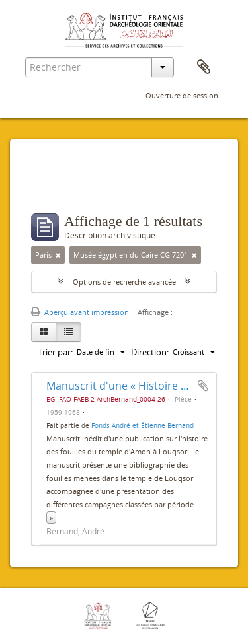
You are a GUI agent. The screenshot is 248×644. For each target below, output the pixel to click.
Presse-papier (204, 67)
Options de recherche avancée (124, 282)
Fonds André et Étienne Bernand (143, 425)
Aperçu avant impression (80, 312)
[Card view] (44, 332)
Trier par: (55, 352)
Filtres (60, 187)
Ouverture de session (182, 95)
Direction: (150, 352)
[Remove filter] (58, 255)
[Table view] (68, 332)
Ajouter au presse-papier (203, 386)
